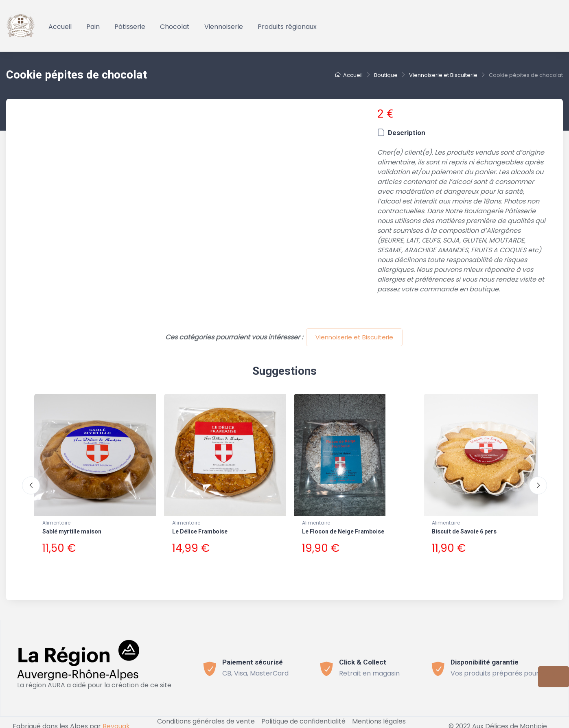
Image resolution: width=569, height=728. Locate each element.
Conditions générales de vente (206, 713)
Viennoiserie (224, 27)
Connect (285, 723)
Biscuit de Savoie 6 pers (464, 532)
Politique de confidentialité (303, 713)
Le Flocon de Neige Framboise (343, 532)
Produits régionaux (287, 27)
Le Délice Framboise (200, 532)
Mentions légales (379, 713)
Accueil (60, 27)
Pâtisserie (130, 27)
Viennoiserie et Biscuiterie (354, 337)
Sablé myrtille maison (72, 532)
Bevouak (116, 718)
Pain (93, 27)
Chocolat (175, 27)
